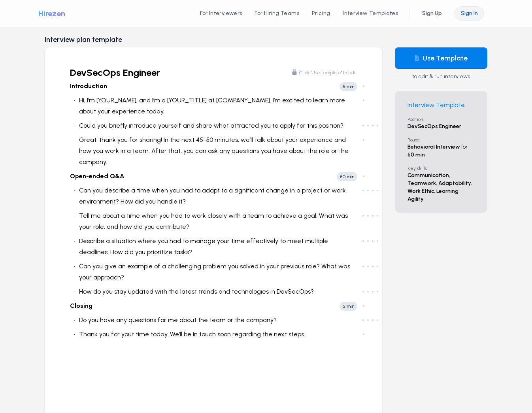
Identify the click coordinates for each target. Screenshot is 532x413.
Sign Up (432, 13)
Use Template (441, 58)
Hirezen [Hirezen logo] (52, 13)
